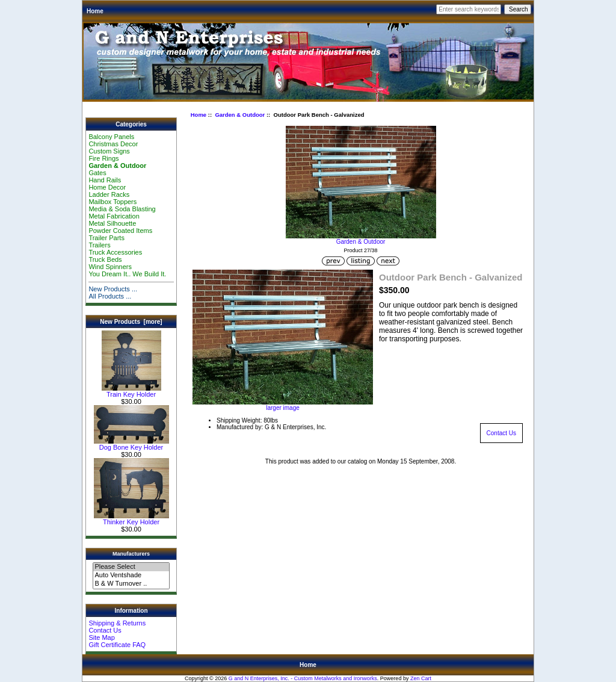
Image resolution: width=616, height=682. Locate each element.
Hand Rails (105, 180)
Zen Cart (421, 678)
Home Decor (107, 187)
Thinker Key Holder (131, 519)
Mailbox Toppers (112, 202)
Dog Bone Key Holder (131, 444)
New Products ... (113, 289)
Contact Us (105, 630)
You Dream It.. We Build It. (127, 274)
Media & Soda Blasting (122, 209)
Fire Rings (103, 158)
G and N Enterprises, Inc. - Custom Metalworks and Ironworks (303, 678)
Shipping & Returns (117, 623)
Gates (97, 173)
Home (95, 11)
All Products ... (110, 296)
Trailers (99, 245)
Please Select (131, 567)
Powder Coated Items (120, 231)
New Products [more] (131, 322)
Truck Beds (105, 259)
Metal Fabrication (114, 216)
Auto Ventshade (131, 575)
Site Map (101, 637)
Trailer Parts (106, 238)
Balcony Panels (111, 137)
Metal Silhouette (112, 223)
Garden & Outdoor (240, 115)
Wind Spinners (110, 267)
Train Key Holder (131, 391)
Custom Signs (109, 151)
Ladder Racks (109, 194)
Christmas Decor (113, 144)
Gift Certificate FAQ (117, 645)
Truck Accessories (115, 252)
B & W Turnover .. (131, 584)
